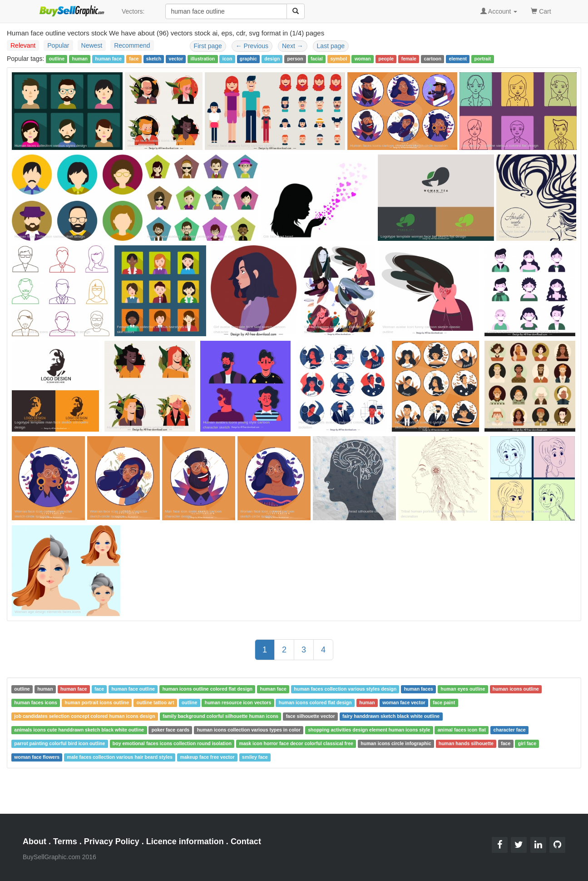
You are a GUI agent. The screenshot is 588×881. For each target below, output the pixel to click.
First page (208, 46)
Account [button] (499, 11)
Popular (58, 45)
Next (293, 46)
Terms (65, 841)
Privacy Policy (112, 841)
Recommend (132, 45)
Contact (246, 841)
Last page (331, 46)
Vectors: (133, 11)
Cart (541, 11)
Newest (92, 45)
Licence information (185, 841)
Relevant (23, 45)
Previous (252, 46)
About (35, 841)
